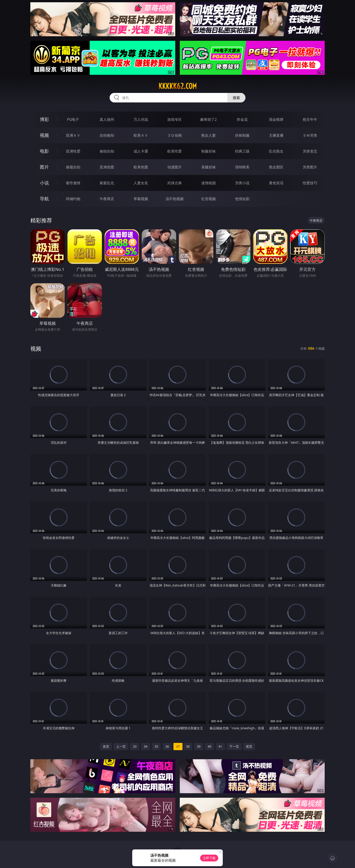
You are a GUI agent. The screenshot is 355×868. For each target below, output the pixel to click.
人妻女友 (141, 183)
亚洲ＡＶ (73, 135)
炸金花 (242, 119)
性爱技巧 (310, 183)
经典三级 (242, 151)
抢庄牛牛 (310, 119)
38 (188, 746)
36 (167, 746)
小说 (44, 183)
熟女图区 (276, 167)
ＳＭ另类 (310, 135)
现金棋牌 (276, 119)
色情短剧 (242, 199)
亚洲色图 (107, 167)
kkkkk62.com (178, 86)
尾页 (249, 746)
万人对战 (141, 119)
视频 (44, 135)
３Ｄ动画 (175, 135)
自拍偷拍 (107, 135)
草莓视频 (141, 199)
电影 (44, 151)
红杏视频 (209, 199)
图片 (44, 167)
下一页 (234, 746)
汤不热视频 (175, 199)
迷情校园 (209, 183)
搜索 (236, 98)
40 (209, 746)
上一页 (121, 746)
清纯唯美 (242, 167)
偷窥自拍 (73, 167)
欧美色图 (141, 167)
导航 (44, 199)
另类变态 (310, 151)
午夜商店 (107, 199)
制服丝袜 (209, 151)
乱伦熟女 (276, 151)
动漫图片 (175, 167)
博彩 (44, 119)
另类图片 (310, 167)
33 (135, 746)
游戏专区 (175, 119)
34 (146, 746)
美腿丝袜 (209, 167)
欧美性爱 (175, 151)
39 (199, 746)
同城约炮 (73, 199)
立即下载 (209, 858)
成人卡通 (141, 151)
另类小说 (242, 183)
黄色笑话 (276, 183)
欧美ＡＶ (141, 135)
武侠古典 (175, 183)
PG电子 (73, 119)
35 (156, 746)
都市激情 (73, 183)
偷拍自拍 (107, 151)
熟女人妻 (209, 135)
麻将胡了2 (208, 119)
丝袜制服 (242, 135)
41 (220, 746)
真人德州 (107, 119)
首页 (106, 746)
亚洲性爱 (73, 151)
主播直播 (276, 135)
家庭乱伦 (107, 183)
